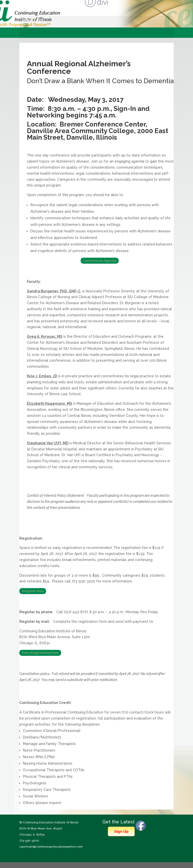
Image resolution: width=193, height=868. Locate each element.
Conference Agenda (100, 261)
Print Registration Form (40, 653)
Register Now (33, 591)
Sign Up (121, 831)
